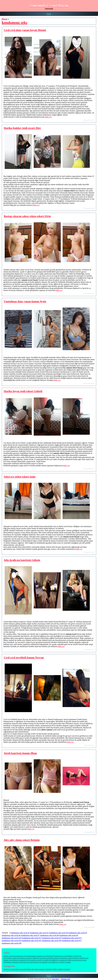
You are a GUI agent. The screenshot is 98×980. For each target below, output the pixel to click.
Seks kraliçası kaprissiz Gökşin (22, 560)
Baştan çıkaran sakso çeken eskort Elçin (27, 216)
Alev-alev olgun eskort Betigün (22, 840)
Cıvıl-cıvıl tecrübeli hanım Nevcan (24, 657)
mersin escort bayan (11, 956)
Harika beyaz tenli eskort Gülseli (23, 391)
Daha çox (48, 117)
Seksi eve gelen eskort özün (20, 477)
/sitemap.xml (65, 979)
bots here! (56, 979)
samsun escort (23, 956)
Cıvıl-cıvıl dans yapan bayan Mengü (25, 30)
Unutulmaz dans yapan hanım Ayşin (25, 301)
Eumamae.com (34, 956)
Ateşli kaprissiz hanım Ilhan (20, 753)
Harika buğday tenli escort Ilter (22, 128)
